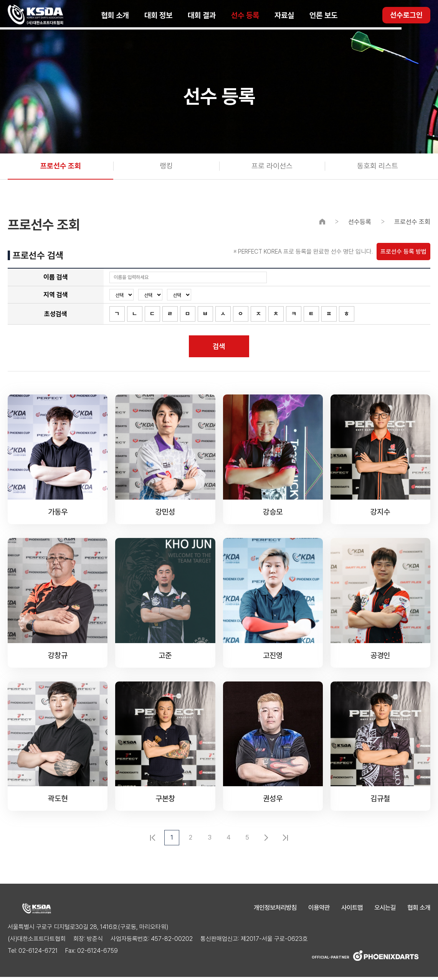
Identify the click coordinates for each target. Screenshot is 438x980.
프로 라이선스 (272, 167)
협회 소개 (115, 15)
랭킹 (166, 167)
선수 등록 (245, 15)
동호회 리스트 (378, 167)
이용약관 (314, 911)
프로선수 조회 (60, 167)
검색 (219, 349)
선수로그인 (406, 15)
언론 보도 (323, 15)
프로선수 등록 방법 (403, 253)
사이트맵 (348, 911)
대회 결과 (202, 15)
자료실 (284, 15)
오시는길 (383, 911)
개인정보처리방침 (268, 911)
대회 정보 (158, 15)
